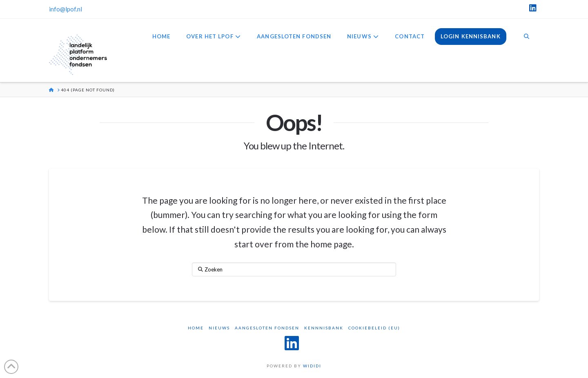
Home (196, 328)
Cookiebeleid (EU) (374, 328)
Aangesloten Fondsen (267, 328)
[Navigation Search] (527, 37)
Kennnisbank (324, 328)
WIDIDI (312, 366)
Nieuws (219, 328)
